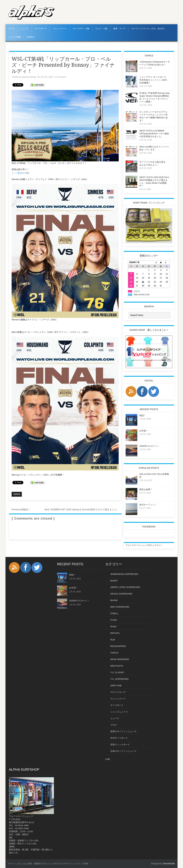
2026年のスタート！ (149, 446)
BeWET (114, 581)
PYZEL (114, 620)
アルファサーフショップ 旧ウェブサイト (144, 545)
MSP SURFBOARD (120, 607)
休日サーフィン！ (148, 505)
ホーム (12, 29)
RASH (113, 627)
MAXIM (114, 600)
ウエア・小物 (101, 29)
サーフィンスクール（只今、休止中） (149, 29)
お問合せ (31, 37)
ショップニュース (119, 712)
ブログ (114, 725)
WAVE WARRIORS (120, 659)
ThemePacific (169, 864)
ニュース (25, 29)
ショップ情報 (15, 37)
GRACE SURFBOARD (121, 594)
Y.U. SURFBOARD (119, 679)
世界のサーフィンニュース (123, 731)
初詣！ (143, 415)
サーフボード (41, 29)
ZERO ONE (116, 686)
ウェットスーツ (60, 29)
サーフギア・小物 (81, 29)
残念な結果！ (146, 489)
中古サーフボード (119, 738)
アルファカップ (118, 692)
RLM (113, 640)
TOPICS (114, 653)
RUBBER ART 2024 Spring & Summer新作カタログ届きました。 (82, 509)
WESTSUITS (117, 666)
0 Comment (60, 77)
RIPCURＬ (116, 633)
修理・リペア (119, 29)
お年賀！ (144, 431)
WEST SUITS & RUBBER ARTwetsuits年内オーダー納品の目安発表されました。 (154, 134)
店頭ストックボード (120, 745)
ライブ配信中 (18, 173)
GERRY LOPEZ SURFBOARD (125, 587)
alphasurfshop (29, 77)
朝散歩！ (21, 509)
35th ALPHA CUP (142, 295)
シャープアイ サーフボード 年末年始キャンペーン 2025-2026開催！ (154, 80)
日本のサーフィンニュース (123, 751)
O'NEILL (114, 613)
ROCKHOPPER (118, 646)
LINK (108, 759)
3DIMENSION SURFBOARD (124, 574)
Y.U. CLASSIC (117, 672)
